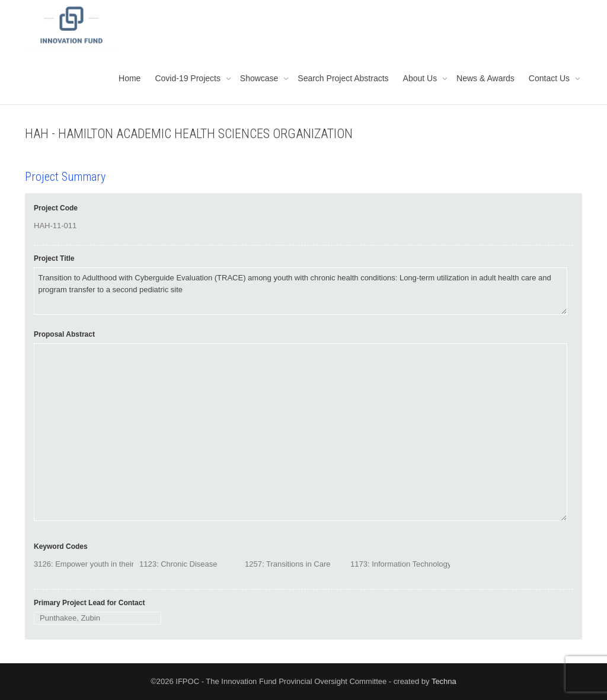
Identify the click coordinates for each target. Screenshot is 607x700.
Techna (444, 681)
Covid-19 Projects (189, 78)
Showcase (260, 78)
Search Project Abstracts (343, 78)
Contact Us (550, 78)
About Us (421, 78)
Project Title (54, 258)
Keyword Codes (61, 546)
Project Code (56, 208)
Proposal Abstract (64, 334)
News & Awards (485, 78)
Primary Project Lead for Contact (89, 603)
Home (130, 78)
